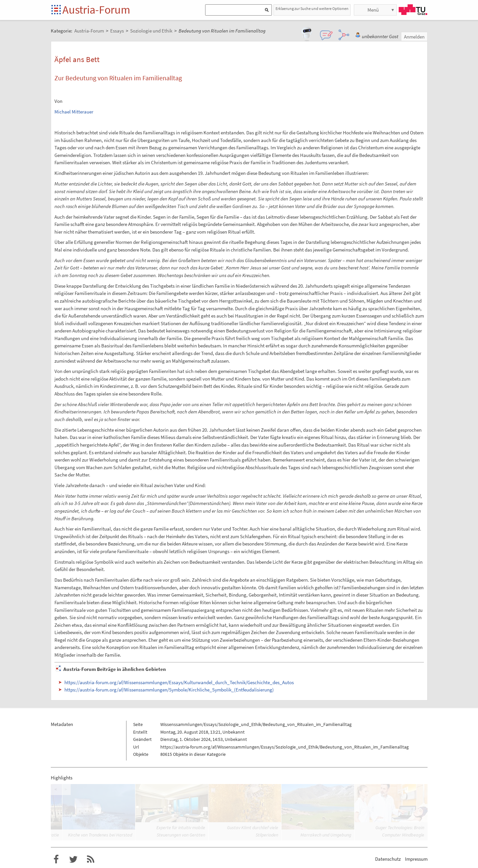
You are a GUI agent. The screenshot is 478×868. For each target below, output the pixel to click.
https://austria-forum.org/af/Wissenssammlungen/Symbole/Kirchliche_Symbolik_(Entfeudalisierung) (169, 690)
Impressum (416, 859)
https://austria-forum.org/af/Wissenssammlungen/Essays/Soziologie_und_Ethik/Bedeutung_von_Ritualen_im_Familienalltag (284, 747)
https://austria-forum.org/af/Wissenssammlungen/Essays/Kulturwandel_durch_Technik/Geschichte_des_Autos (179, 682)
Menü (373, 10)
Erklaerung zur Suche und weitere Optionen (312, 8)
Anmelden (414, 37)
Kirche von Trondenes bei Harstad (100, 835)
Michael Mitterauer (74, 112)
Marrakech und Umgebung (326, 835)
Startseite (57, 10)
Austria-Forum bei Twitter (73, 859)
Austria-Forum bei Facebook (56, 859)
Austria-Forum (96, 10)
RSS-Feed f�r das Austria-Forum (91, 859)
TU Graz (413, 10)
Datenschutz (388, 859)
